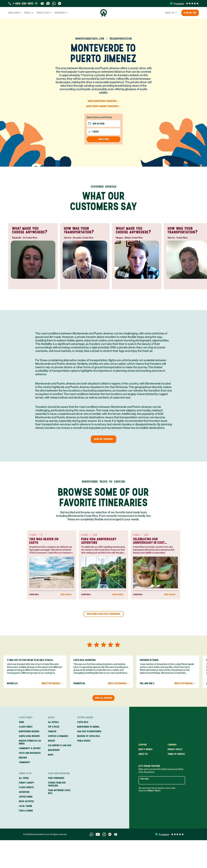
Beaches (23, 758)
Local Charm (25, 806)
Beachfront (54, 750)
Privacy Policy (154, 791)
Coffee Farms (26, 797)
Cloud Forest (26, 717)
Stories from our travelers (57, 784)
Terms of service (176, 754)
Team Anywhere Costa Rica (59, 792)
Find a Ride (104, 139)
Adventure (24, 792)
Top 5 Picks (54, 727)
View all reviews (104, 698)
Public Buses (84, 741)
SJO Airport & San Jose (60, 745)
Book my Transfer (104, 439)
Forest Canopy (27, 783)
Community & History (30, 748)
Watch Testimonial (52, 683)
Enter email (145, 779)
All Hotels (53, 722)
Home (21, 722)
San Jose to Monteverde (89, 731)
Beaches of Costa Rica (89, 736)
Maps (51, 755)
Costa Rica (83, 722)
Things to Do (44, 13)
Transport (61, 13)
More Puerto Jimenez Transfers (104, 106)
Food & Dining (26, 811)
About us (143, 754)
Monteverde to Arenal (88, 727)
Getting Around (85, 717)
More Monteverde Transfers (104, 101)
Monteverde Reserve (29, 731)
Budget (52, 741)
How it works (146, 749)
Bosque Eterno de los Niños (30, 742)
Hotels (29, 13)
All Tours (24, 778)
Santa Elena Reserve (29, 736)
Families (52, 731)
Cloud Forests (26, 787)
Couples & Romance (58, 736)
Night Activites (27, 801)
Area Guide (15, 13)
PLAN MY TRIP (190, 13)
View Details (67, 595)
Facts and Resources (30, 753)
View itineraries (56, 778)
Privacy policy (175, 749)
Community (25, 762)
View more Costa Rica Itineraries (104, 614)
